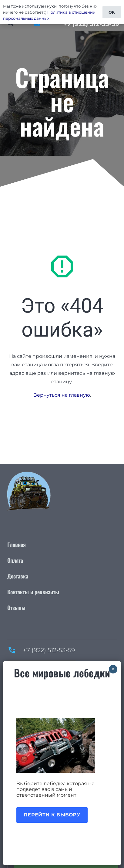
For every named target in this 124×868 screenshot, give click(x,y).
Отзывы (16, 608)
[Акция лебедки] (62, 745)
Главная (17, 544)
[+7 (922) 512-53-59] (15, 650)
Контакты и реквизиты (33, 592)
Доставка (18, 576)
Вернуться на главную (62, 395)
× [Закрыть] (113, 669)
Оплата (15, 560)
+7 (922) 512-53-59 (49, 650)
